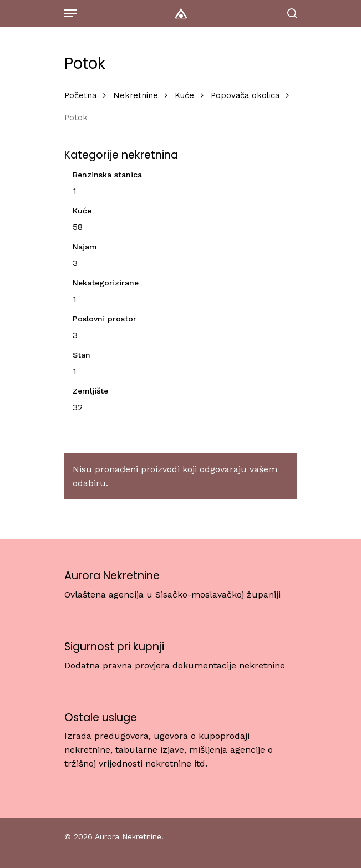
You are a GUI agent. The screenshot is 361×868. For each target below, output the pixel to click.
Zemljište (90, 391)
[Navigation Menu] (70, 13)
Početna (80, 95)
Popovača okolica (245, 95)
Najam (85, 247)
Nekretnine (136, 95)
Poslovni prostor (105, 319)
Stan (82, 355)
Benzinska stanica (107, 175)
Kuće (184, 95)
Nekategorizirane (106, 283)
